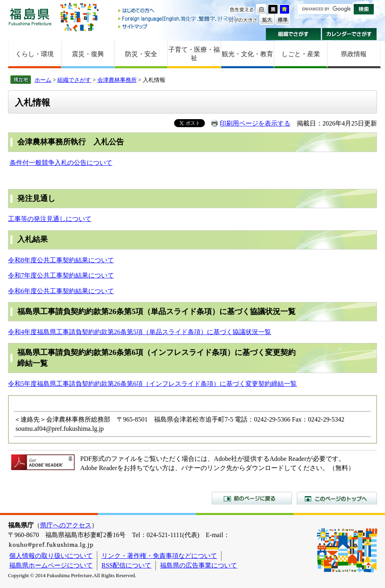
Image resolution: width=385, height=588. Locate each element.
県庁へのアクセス (66, 525)
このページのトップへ (337, 498)
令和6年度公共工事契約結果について (61, 291)
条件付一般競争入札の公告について (61, 163)
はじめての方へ (178, 11)
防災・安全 (141, 54)
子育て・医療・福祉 (194, 54)
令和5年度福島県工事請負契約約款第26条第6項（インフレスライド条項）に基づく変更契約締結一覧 (152, 384)
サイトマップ (178, 26)
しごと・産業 (301, 54)
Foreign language (178, 19)
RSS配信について (126, 565)
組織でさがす (293, 34)
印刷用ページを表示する (255, 123)
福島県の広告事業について (199, 565)
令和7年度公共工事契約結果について (61, 275)
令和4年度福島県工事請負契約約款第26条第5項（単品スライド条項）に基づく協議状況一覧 (140, 332)
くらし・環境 (34, 54)
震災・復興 (88, 54)
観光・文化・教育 (247, 54)
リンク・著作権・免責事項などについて (159, 556)
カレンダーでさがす (350, 34)
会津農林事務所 (117, 80)
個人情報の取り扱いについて (51, 556)
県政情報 (354, 54)
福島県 (30, 17)
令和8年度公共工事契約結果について (61, 260)
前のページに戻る (252, 498)
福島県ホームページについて (51, 565)
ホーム (43, 80)
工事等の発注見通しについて (50, 219)
